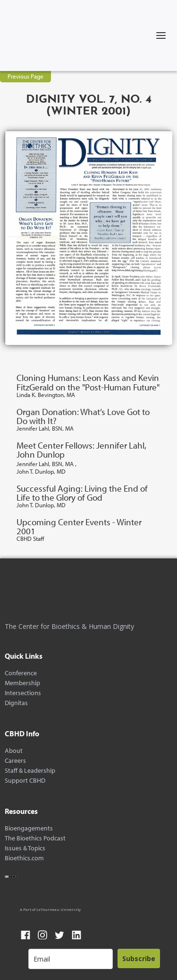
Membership (22, 683)
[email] (71, 959)
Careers (15, 761)
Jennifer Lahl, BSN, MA (45, 428)
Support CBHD (25, 781)
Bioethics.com (24, 858)
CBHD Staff (30, 539)
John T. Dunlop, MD (41, 472)
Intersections (23, 693)
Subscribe (139, 958)
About (14, 751)
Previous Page (25, 76)
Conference (21, 673)
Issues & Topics (25, 848)
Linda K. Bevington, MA (46, 395)
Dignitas (16, 703)
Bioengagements (29, 828)
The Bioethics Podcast (35, 838)
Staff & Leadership (30, 771)
